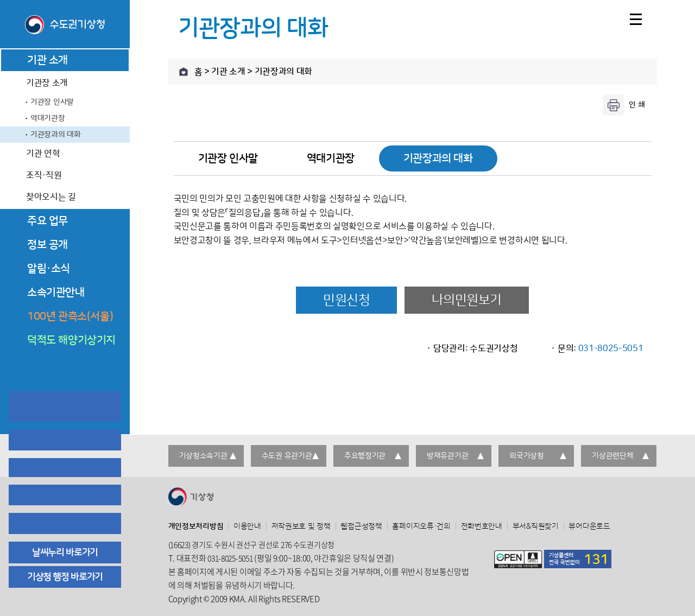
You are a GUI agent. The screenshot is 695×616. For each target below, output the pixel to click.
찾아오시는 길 (51, 197)
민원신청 (346, 300)
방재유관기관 (447, 456)
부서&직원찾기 (536, 526)
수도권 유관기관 (287, 456)
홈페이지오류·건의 (421, 526)
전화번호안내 (482, 526)
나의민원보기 (467, 300)
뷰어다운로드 (589, 526)
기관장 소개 (47, 83)
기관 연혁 (43, 154)
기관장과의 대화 (56, 135)
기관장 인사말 (52, 102)
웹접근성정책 (361, 526)
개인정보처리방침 (196, 526)
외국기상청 (527, 456)
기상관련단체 (612, 456)
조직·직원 (44, 175)
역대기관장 (48, 118)
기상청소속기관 (203, 456)
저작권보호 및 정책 (301, 526)
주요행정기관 (365, 456)
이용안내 (247, 526)
